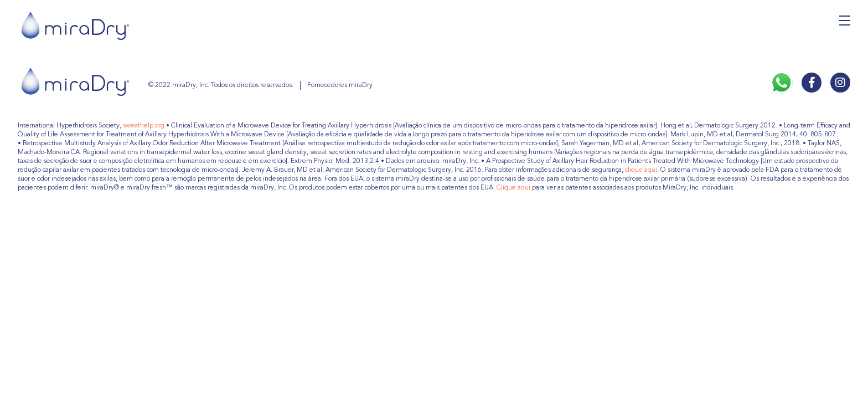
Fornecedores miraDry (340, 85)
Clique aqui (513, 188)
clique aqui (641, 170)
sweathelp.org (144, 126)
